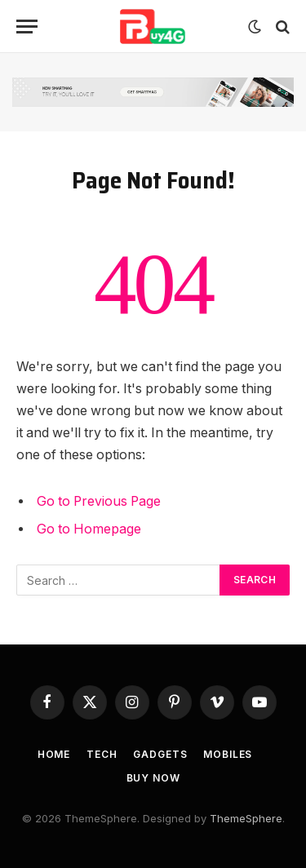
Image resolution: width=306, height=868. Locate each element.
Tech (102, 754)
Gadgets (160, 754)
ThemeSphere (246, 818)
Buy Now (153, 778)
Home (54, 754)
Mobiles (228, 754)
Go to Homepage (89, 529)
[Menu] (27, 27)
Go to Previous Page (99, 501)
